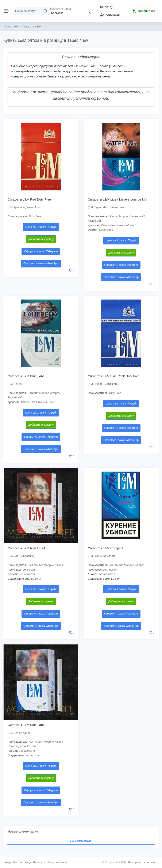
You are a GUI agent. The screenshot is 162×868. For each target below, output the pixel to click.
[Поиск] (27, 11)
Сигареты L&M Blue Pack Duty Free (114, 376)
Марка (27, 26)
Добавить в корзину (41, 239)
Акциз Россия (14, 862)
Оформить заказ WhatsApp (41, 263)
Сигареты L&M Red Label (26, 548)
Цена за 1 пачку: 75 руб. (41, 589)
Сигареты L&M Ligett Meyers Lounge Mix (117, 199)
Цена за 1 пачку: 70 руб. (41, 227)
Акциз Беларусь (35, 862)
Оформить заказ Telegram (41, 251)
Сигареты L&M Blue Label (26, 376)
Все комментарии (81, 841)
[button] (144, 11)
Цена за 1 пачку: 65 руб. (121, 240)
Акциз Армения (58, 862)
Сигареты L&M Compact (105, 548)
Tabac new (11, 26)
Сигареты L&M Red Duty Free (29, 199)
